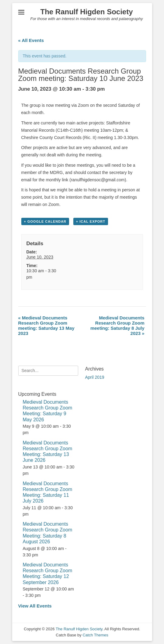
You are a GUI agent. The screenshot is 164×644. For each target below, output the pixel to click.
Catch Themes (95, 635)
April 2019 (95, 377)
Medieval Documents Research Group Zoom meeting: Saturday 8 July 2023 (117, 325)
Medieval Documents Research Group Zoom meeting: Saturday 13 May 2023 (46, 325)
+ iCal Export (91, 221)
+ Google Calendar (45, 221)
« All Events (31, 40)
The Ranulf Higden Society (86, 12)
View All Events (35, 606)
